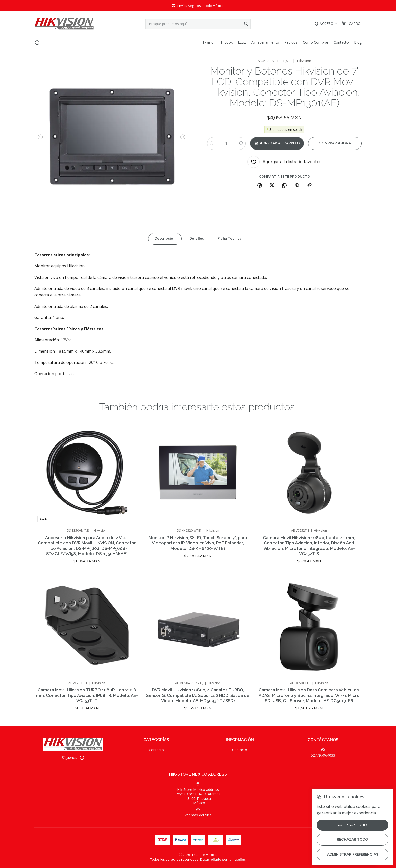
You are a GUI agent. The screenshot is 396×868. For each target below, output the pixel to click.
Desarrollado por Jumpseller (223, 859)
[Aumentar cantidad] (241, 143)
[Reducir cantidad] (212, 143)
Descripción (165, 258)
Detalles (197, 258)
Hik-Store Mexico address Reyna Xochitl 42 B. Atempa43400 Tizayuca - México (198, 794)
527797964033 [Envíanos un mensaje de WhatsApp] (323, 753)
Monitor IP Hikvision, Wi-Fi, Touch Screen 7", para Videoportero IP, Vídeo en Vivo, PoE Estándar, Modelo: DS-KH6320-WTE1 (198, 567)
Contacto (156, 750)
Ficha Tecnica (230, 258)
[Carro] (351, 24)
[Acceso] (326, 24)
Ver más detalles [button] (198, 813)
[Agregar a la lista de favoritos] (284, 162)
